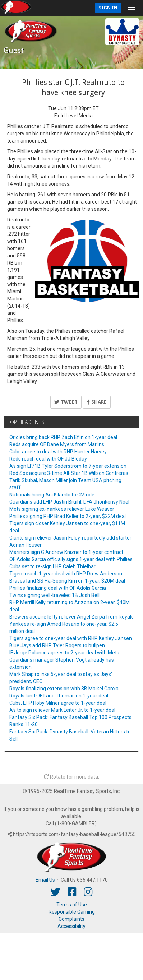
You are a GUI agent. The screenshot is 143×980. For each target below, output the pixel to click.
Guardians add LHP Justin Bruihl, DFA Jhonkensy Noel (69, 502)
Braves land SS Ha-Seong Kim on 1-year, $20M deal (67, 581)
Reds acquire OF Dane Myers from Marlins (57, 444)
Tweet (66, 402)
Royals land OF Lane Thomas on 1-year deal (59, 696)
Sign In (108, 8)
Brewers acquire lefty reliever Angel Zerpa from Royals (71, 617)
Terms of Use (72, 905)
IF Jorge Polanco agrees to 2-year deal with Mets (64, 653)
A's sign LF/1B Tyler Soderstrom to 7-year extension (68, 466)
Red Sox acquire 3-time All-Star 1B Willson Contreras (69, 473)
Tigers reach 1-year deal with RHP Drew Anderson (66, 574)
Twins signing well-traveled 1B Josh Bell (54, 595)
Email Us (45, 880)
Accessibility (71, 926)
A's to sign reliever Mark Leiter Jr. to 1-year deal (62, 710)
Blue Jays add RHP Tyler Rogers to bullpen (57, 645)
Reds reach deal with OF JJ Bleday (48, 459)
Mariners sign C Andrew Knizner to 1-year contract (66, 552)
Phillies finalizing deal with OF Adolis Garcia (58, 588)
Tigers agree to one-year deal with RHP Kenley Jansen (71, 638)
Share (97, 402)
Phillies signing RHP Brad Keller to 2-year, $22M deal (68, 516)
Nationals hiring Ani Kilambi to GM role (52, 495)
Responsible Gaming (72, 912)
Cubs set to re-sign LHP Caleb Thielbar (52, 566)
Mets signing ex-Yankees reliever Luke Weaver (62, 509)
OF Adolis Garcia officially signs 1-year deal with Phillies (71, 559)
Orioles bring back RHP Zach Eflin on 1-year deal (63, 437)
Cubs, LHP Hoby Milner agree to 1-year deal (58, 703)
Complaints (71, 919)
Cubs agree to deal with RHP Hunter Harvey (58, 452)
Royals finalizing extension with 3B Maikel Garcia (64, 689)
